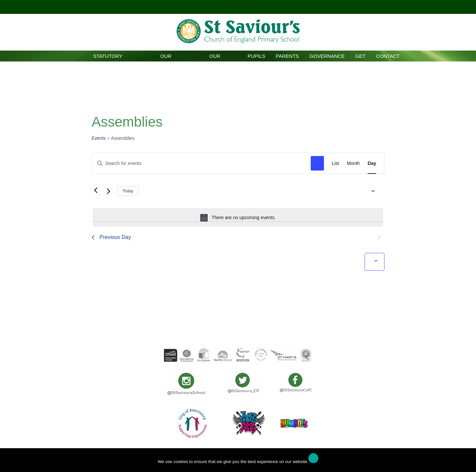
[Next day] (108, 191)
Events (99, 138)
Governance (327, 56)
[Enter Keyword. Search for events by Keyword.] (201, 163)
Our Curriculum (215, 57)
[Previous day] (96, 190)
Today (128, 191)
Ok (313, 458)
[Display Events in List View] (336, 163)
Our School (166, 57)
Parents (287, 56)
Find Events (317, 163)
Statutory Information (108, 57)
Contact (388, 56)
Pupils (256, 56)
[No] (468, 462)
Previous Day (111, 237)
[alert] (238, 217)
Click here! (237, 7)
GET (360, 56)
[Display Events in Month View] (353, 163)
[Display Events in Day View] (372, 163)
